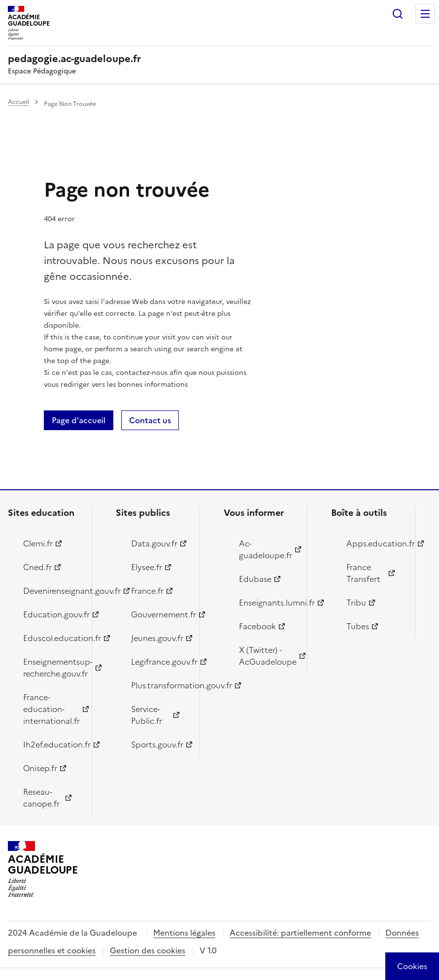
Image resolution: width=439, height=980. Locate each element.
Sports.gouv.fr (157, 744)
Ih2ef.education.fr (52, 744)
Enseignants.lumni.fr (268, 603)
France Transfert (363, 573)
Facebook (257, 626)
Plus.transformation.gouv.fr (160, 685)
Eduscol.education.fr (52, 638)
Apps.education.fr (375, 543)
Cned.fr (37, 567)
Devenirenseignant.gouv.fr (52, 591)
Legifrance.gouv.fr (160, 662)
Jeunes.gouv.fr (157, 638)
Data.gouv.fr (154, 543)
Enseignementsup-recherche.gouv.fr (52, 668)
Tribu (356, 603)
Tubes (358, 626)
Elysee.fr (147, 567)
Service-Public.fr (147, 715)
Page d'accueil (79, 420)
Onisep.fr (40, 768)
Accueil (18, 102)
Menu (425, 14)
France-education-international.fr (51, 709)
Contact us (150, 420)
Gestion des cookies (148, 950)
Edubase (255, 579)
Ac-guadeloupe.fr (266, 549)
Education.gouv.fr (52, 614)
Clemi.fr (38, 543)
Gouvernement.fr (160, 614)
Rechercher (398, 14)
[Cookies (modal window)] (412, 966)
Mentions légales (184, 933)
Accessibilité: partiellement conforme (300, 933)
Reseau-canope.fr (41, 798)
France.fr (147, 591)
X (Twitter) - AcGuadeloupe (268, 656)
